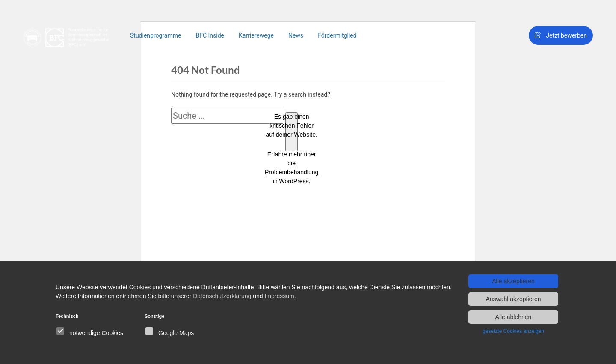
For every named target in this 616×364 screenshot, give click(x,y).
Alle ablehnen (514, 317)
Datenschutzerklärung (222, 296)
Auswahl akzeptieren (513, 299)
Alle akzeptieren (513, 281)
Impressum (279, 296)
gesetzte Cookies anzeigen (513, 331)
